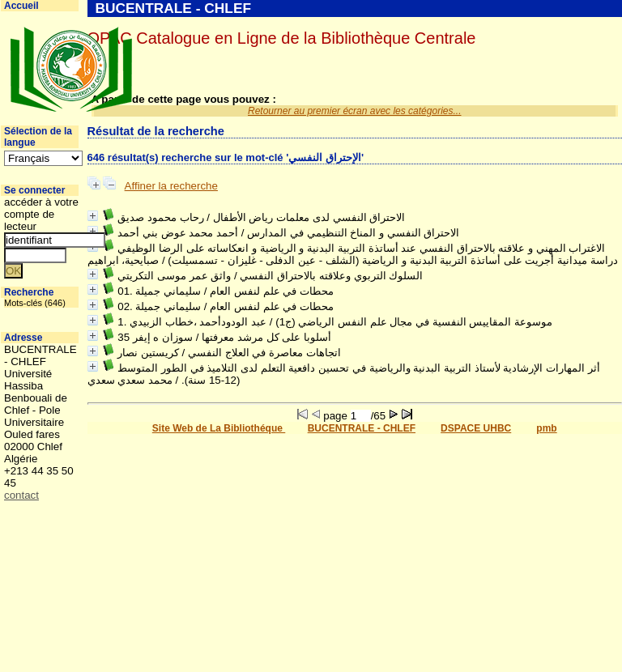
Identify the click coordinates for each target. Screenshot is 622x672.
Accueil (21, 6)
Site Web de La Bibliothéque (219, 428)
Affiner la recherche (171, 186)
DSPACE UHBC (476, 428)
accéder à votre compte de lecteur (41, 214)
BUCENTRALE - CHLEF (362, 428)
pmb (546, 428)
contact (21, 495)
